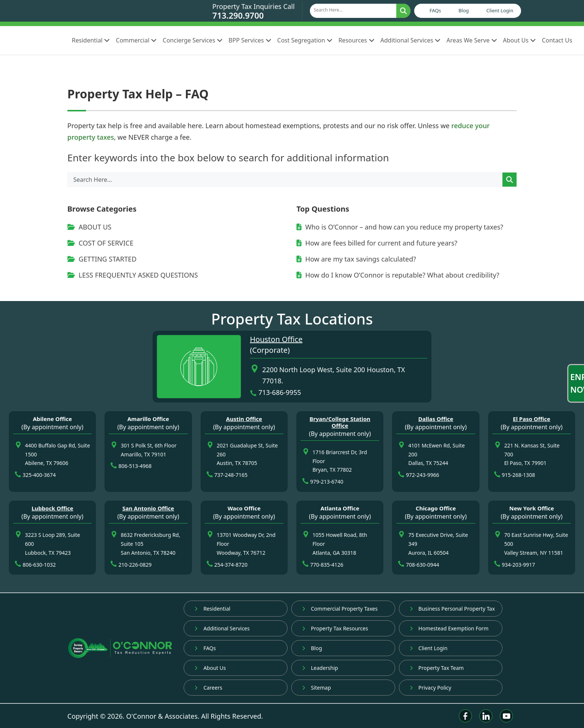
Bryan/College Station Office (340, 422)
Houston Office (276, 339)
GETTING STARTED (102, 259)
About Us (519, 40)
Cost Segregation (305, 40)
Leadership (320, 668)
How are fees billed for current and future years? (377, 243)
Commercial (136, 40)
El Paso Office (532, 419)
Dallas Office (436, 419)
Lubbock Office (53, 508)
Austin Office (244, 419)
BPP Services (250, 40)
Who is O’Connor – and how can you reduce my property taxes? (400, 227)
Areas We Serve (472, 40)
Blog (464, 10)
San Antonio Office (148, 508)
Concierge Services (193, 40)
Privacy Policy (431, 688)
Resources (357, 40)
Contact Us (557, 40)
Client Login (500, 10)
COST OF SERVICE (100, 243)
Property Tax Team (437, 668)
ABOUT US (89, 227)
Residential (91, 40)
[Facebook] (465, 716)
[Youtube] (506, 716)
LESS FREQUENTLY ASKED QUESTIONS (133, 275)
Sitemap (317, 688)
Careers (208, 688)
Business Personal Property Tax (452, 609)
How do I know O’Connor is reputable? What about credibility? (398, 275)
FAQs (435, 10)
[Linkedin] (486, 716)
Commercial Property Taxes (340, 609)
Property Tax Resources (335, 628)
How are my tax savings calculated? (356, 259)
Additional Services (410, 40)
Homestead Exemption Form (449, 628)
